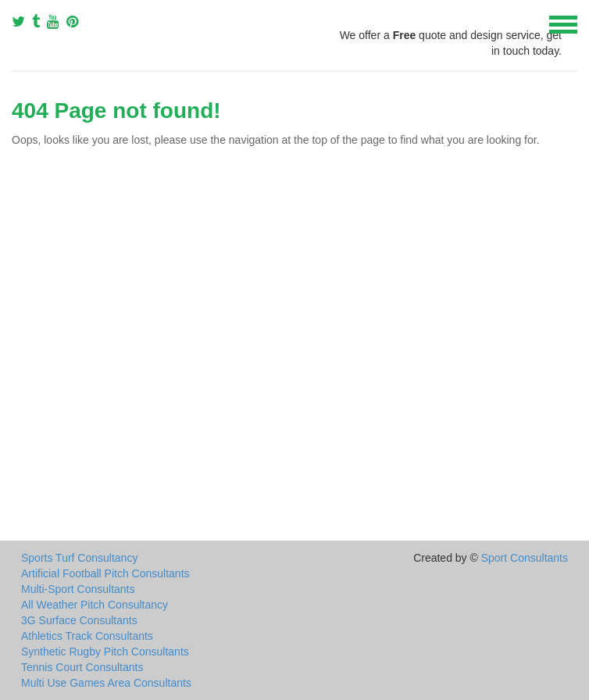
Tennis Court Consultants (82, 667)
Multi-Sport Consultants (78, 589)
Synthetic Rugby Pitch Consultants (105, 652)
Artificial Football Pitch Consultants (105, 573)
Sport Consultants (525, 558)
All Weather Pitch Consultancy (95, 605)
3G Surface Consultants (79, 620)
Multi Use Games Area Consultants (106, 683)
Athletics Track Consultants (87, 636)
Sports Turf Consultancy (79, 558)
